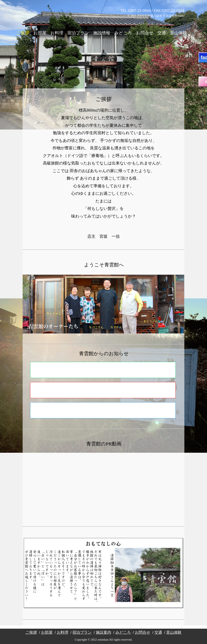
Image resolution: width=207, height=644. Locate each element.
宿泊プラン (78, 33)
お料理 (57, 33)
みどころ (123, 33)
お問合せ (145, 33)
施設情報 (102, 33)
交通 (162, 33)
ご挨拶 (23, 33)
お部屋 (40, 33)
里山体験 (178, 33)
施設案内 (103, 632)
